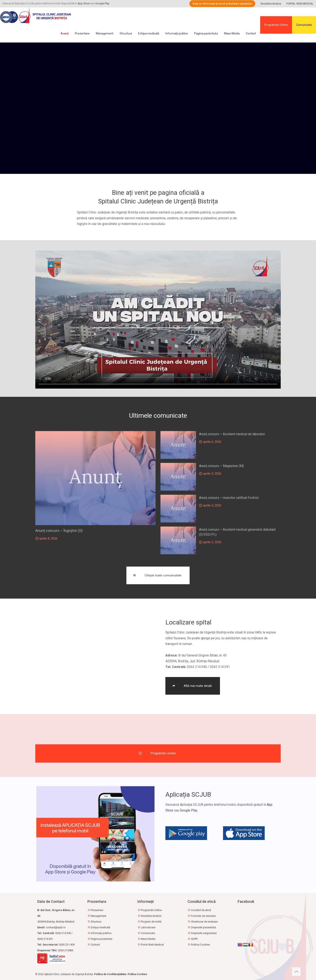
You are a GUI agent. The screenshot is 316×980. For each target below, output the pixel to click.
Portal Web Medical (152, 945)
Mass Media (148, 939)
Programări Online (276, 25)
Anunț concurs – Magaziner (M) (221, 466)
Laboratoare (148, 927)
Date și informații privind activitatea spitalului (222, 4)
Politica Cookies (200, 945)
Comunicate (304, 25)
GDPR (194, 939)
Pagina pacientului (101, 939)
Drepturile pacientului (203, 927)
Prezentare (97, 910)
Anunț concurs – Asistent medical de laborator (232, 434)
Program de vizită (151, 922)
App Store (84, 3)
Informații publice (101, 933)
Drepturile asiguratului (204, 933)
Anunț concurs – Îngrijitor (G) (59, 531)
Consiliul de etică (201, 910)
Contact (95, 945)
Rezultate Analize (271, 4)
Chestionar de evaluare (204, 922)
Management (98, 916)
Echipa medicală (100, 927)
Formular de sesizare (203, 916)
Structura (96, 922)
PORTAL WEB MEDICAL (300, 4)
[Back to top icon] (296, 972)
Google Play (102, 3)
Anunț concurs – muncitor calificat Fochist (229, 498)
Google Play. (189, 810)
